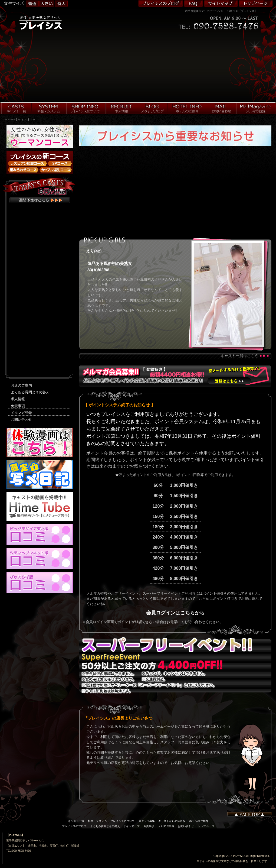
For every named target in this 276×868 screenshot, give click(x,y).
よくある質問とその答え (30, 392)
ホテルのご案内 (199, 821)
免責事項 (18, 406)
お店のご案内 (21, 385)
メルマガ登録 (21, 413)
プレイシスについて (123, 821)
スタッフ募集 (147, 821)
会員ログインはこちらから (175, 613)
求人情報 (18, 399)
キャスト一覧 (76, 821)
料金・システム (97, 821)
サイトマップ (132, 826)
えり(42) (94, 251)
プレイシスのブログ (74, 826)
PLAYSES (239, 856)
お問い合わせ (21, 420)
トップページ (206, 826)
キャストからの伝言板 (172, 821)
